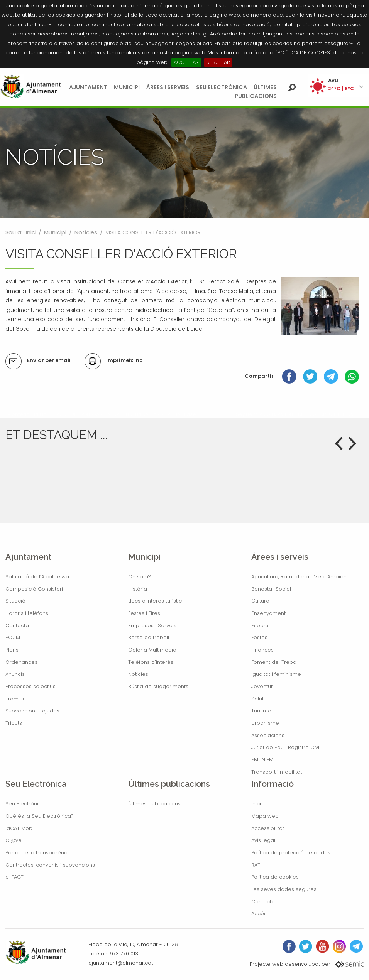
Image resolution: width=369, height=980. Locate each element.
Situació (15, 601)
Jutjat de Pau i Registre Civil (286, 747)
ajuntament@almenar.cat (121, 963)
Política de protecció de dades (291, 853)
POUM (13, 637)
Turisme (261, 711)
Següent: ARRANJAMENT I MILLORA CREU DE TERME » (299, 414)
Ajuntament (88, 87)
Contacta (17, 626)
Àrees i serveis (168, 87)
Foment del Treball (275, 662)
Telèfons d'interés (151, 662)
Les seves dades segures (284, 889)
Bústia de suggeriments (158, 686)
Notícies (86, 232)
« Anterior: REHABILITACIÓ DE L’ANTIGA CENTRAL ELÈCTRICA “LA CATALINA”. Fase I (103, 414)
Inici (31, 232)
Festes (259, 637)
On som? (140, 577)
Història (138, 589)
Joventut (262, 686)
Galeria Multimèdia (152, 650)
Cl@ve (14, 840)
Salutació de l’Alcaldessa (37, 577)
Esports (261, 626)
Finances (262, 650)
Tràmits (15, 699)
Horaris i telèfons (27, 613)
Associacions (268, 735)
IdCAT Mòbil (20, 828)
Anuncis (15, 674)
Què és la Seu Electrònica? (40, 816)
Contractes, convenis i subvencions (50, 865)
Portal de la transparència (39, 853)
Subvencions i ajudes (32, 711)
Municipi (127, 87)
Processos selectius (30, 686)
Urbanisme (265, 723)
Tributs (14, 723)
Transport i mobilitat (277, 772)
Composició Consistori (34, 589)
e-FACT (14, 877)
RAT (256, 865)
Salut (257, 699)
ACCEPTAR (186, 62)
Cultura (260, 601)
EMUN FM (262, 760)
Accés (259, 913)
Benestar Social (271, 589)
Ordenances (21, 662)
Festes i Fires (144, 613)
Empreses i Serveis (152, 626)
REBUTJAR (218, 62)
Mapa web (265, 816)
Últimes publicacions (154, 804)
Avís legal (263, 840)
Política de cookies (275, 877)
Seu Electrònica (222, 87)
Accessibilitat (268, 828)
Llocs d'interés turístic (155, 601)
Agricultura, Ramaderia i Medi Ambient (300, 577)
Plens (12, 650)
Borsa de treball (149, 637)
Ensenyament (268, 613)
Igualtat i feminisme (276, 674)
